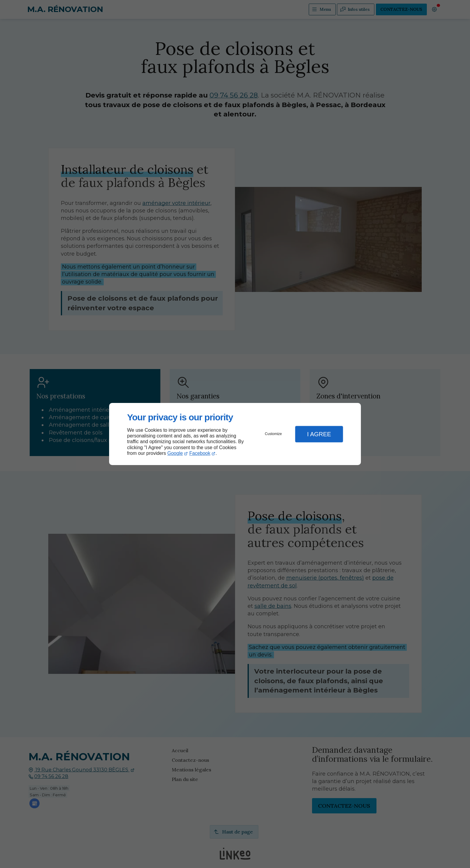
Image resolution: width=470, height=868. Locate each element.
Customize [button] (274, 434)
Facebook (200, 453)
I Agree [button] (319, 434)
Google (175, 453)
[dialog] (235, 434)
